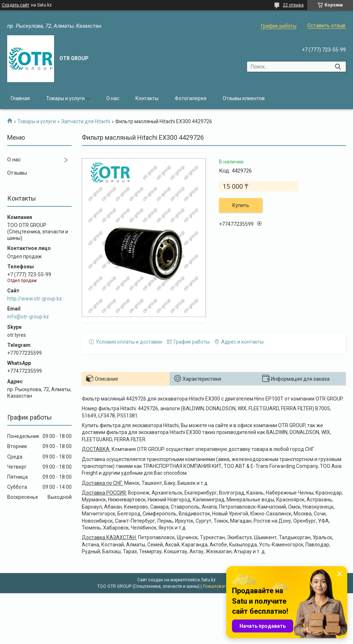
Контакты (147, 98)
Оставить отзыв (326, 26)
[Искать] (338, 67)
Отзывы (17, 173)
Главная (20, 98)
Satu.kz (208, 580)
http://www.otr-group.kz (35, 299)
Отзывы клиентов (244, 98)
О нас (113, 98)
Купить (241, 205)
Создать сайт (15, 5)
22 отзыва (293, 5)
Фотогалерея (191, 98)
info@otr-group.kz (28, 317)
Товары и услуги (65, 98)
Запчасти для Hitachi (86, 121)
